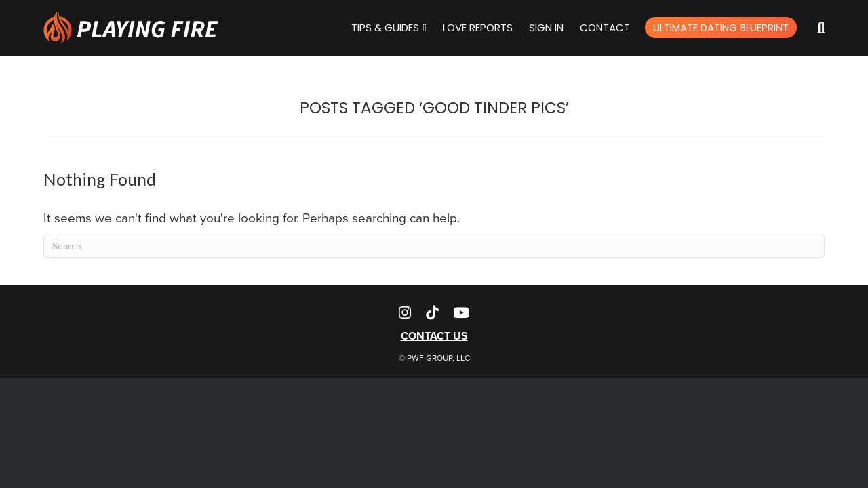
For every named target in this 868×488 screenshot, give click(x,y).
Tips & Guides (385, 27)
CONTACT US (434, 336)
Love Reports (478, 27)
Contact (605, 27)
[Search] (811, 28)
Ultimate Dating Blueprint (721, 27)
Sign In (546, 27)
